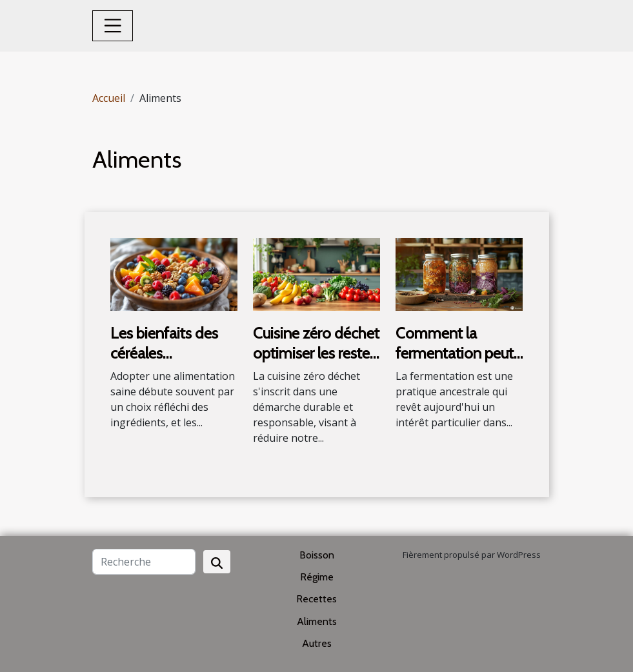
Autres (317, 643)
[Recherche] (144, 562)
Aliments (317, 621)
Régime (317, 577)
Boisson (317, 555)
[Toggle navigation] (113, 26)
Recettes (316, 599)
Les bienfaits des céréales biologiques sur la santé (166, 362)
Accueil (109, 98)
